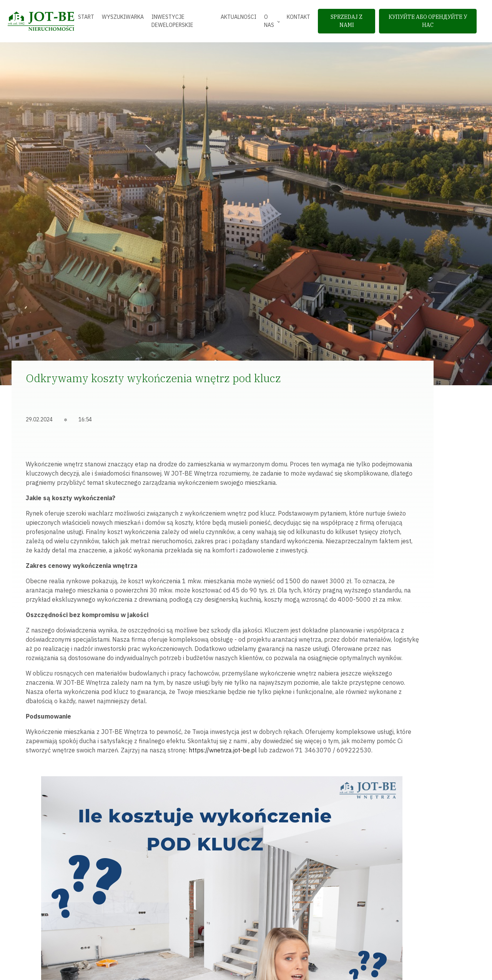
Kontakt (298, 17)
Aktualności (239, 17)
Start (86, 17)
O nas (269, 21)
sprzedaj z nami (347, 21)
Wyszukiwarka (123, 17)
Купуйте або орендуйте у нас (428, 21)
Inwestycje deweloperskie (172, 21)
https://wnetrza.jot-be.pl (223, 750)
